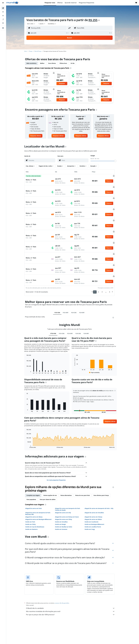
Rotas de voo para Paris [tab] (86, 475)
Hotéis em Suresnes (64, 509)
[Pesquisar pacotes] (3, 19)
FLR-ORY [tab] (85, 293)
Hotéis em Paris (33, 502)
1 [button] (98, 272)
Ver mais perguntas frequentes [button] (59, 460)
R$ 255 (96, 20)
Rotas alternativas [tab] (69, 475)
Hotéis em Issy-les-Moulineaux (38, 507)
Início (29, 51)
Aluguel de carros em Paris (37, 488)
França (34, 51)
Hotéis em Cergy (93, 509)
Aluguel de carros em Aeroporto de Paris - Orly (102, 488)
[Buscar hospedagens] (3, 12)
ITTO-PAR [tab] (56, 313)
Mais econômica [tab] (35, 63)
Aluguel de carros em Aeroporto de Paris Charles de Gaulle (71, 489)
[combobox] (34, 24)
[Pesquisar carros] (3, 16)
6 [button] (113, 272)
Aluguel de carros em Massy (37, 497)
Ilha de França (41, 51)
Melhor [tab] (45, 63)
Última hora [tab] (66, 63)
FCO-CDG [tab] (60, 293)
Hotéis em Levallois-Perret (96, 507)
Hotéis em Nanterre (35, 509)
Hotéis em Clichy (34, 504)
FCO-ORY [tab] (69, 293)
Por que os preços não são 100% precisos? (73, 595)
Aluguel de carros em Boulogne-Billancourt (42, 499)
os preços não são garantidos (65, 583)
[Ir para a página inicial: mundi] (12, 3)
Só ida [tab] (76, 63)
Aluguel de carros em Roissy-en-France (70, 497)
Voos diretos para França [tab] (104, 475)
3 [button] (105, 272)
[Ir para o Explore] (3, 23)
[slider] (118, 161)
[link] (39, 136)
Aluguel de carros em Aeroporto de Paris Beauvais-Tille (41, 493)
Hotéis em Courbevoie (95, 502)
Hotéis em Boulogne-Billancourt (98, 504)
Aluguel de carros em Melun (96, 499)
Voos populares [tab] (34, 479)
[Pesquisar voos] (3, 8)
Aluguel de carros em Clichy (67, 499)
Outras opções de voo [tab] (53, 475)
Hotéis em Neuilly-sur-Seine (67, 507)
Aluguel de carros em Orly (66, 493)
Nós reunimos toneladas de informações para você (73, 591)
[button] (3, 3)
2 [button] (102, 272)
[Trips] (3, 28)
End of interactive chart (29, 352)
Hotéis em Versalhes (64, 502)
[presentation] (102, 20)
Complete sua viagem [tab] (36, 475)
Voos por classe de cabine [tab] (51, 479)
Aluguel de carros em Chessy (97, 497)
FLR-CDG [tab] (77, 293)
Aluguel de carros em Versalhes (97, 493)
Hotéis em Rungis (63, 504)
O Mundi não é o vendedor (73, 588)
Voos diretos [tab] (55, 63)
